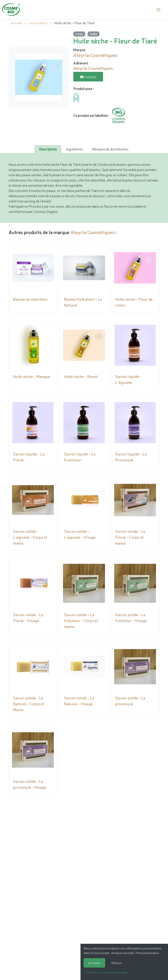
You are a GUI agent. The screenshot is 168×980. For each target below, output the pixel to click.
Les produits (38, 23)
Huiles (94, 34)
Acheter (88, 77)
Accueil (16, 23)
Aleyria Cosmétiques (92, 232)
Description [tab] (48, 149)
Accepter (94, 963)
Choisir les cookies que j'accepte (106, 972)
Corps (79, 34)
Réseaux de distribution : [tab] (111, 149)
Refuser (117, 963)
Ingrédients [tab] (74, 149)
